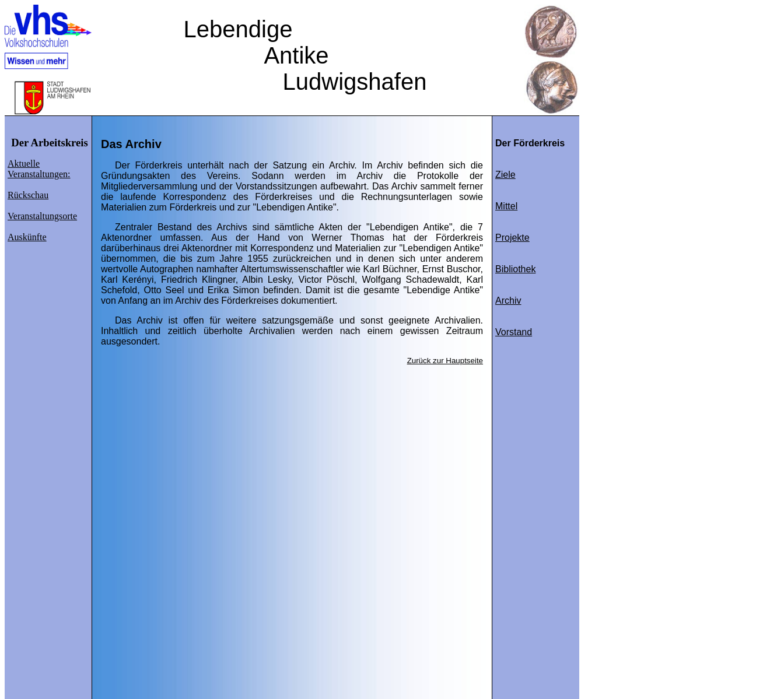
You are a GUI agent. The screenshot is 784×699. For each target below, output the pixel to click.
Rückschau (28, 195)
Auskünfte (27, 237)
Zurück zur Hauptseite (445, 361)
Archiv (508, 301)
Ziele (505, 175)
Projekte (512, 238)
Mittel (506, 206)
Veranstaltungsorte (42, 216)
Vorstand (514, 332)
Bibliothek (515, 269)
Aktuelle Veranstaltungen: (39, 169)
